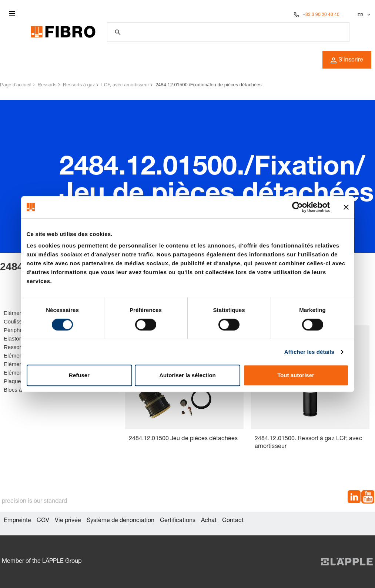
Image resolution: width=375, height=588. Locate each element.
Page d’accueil (16, 85)
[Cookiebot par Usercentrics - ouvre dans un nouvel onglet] (297, 207)
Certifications (178, 521)
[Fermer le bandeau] (346, 207)
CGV (43, 521)
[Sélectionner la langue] (363, 15)
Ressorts (47, 85)
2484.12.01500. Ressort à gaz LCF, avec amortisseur (309, 443)
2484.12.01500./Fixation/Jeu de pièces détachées (209, 85)
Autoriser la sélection (187, 375)
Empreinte (17, 521)
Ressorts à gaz (79, 85)
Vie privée (68, 521)
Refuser (79, 375)
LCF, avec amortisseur (125, 85)
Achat (209, 521)
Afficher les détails (309, 352)
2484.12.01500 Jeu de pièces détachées (183, 439)
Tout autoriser (296, 375)
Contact (233, 521)
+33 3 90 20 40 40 (321, 15)
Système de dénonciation (120, 521)
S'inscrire (347, 60)
